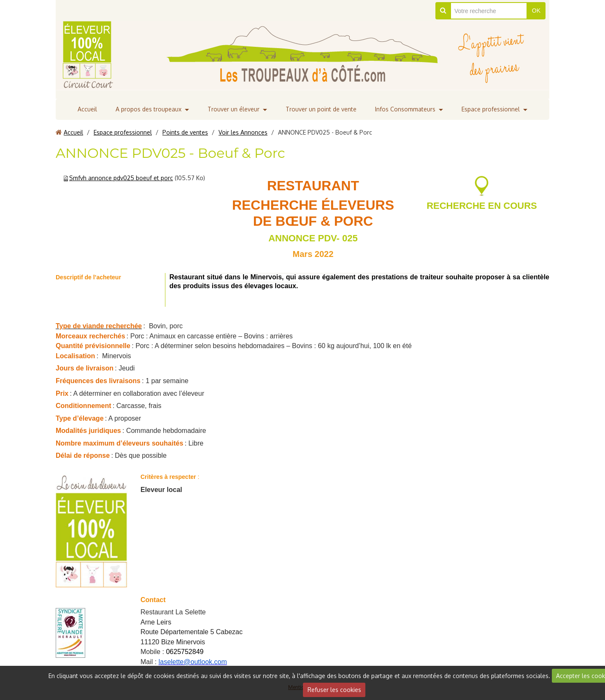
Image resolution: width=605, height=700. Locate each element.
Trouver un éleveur (234, 109)
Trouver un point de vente (321, 109)
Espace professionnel (491, 109)
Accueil (87, 109)
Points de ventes (185, 132)
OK (536, 11)
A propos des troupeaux (149, 109)
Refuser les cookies (334, 690)
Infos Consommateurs (405, 109)
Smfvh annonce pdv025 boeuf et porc (121, 178)
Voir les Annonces (243, 132)
